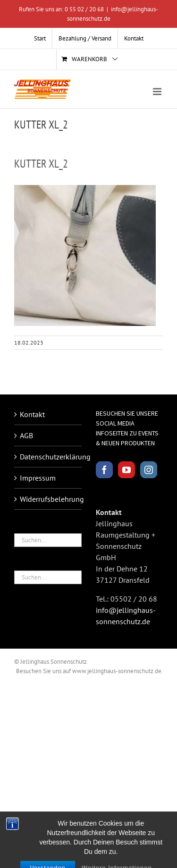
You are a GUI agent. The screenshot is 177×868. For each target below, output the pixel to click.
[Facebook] (104, 470)
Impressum (38, 478)
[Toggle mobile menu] (158, 92)
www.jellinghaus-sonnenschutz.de (117, 671)
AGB (26, 435)
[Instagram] (149, 470)
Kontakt (32, 414)
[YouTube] (126, 470)
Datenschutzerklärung (48, 457)
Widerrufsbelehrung (48, 499)
